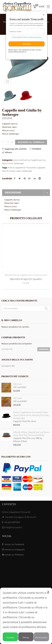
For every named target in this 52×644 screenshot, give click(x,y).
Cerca (46, 308)
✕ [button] (48, 592)
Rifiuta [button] (26, 636)
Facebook (15, 178)
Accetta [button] (10, 636)
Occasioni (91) (8, 366)
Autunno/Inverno (21, 160)
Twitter (20, 178)
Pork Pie (44, 415)
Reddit (40, 178)
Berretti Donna (12, 275)
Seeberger (19, 163)
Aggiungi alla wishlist (16, 149)
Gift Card (17, 384)
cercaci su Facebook (14, 544)
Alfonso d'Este (20, 432)
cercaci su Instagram (15, 550)
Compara (35, 149)
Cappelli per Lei (38, 160)
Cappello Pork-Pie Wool (25, 421)
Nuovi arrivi (8, 163)
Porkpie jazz (19, 418)
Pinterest (25, 178)
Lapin (19, 171)
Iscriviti (27, 44)
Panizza (36, 415)
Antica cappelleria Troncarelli (22, 168)
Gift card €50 (20, 387)
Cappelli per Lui (35, 432)
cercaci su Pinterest (14, 555)
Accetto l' (28, 37)
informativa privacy (32, 37)
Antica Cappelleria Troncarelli (27, 412)
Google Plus (30, 178)
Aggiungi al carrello (31, 142)
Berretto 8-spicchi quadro (26, 279)
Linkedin (35, 178)
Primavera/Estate (36, 435)
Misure (7, 152)
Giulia (12, 171)
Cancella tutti (7, 349)
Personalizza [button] (41, 636)
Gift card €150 (20, 401)
